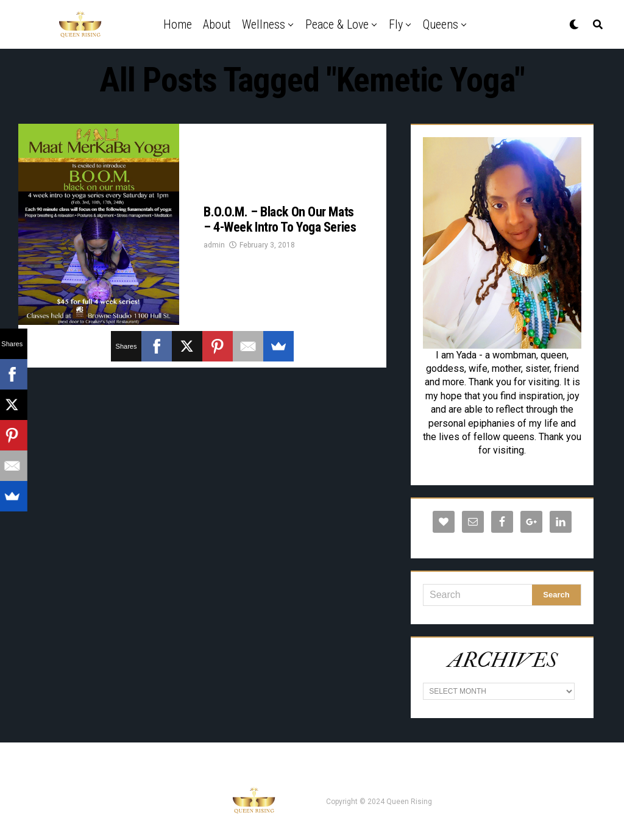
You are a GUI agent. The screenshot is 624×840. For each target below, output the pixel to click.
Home (178, 24)
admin (214, 245)
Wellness (264, 24)
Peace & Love (337, 24)
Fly (396, 24)
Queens (441, 24)
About (217, 24)
